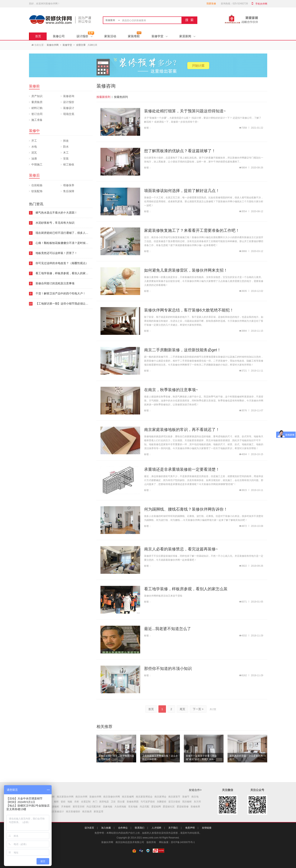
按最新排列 (103, 97)
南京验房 (87, 812)
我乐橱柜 (187, 802)
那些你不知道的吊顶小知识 (168, 668)
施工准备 (37, 120)
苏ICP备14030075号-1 (183, 842)
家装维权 (134, 36)
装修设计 (69, 108)
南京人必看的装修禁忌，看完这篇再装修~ (181, 549)
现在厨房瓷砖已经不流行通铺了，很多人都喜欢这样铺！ (70, 233)
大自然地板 (120, 807)
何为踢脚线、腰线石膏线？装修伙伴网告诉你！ (186, 509)
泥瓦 (34, 153)
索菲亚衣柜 (79, 807)
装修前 (34, 86)
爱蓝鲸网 (156, 807)
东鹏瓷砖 (162, 802)
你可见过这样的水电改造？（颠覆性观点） (62, 263)
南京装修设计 (57, 812)
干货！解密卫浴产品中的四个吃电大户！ (61, 293)
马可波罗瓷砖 (148, 802)
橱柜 (56, 802)
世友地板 (133, 807)
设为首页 (89, 828)
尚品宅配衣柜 (94, 807)
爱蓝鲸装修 (183, 807)
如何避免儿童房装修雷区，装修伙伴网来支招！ (186, 270)
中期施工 (37, 164)
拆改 (66, 141)
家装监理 (98, 812)
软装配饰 (37, 191)
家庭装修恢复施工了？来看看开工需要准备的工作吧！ (192, 230)
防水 (66, 147)
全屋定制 (86, 802)
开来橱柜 (66, 807)
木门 (95, 802)
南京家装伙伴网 (65, 797)
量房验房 (37, 102)
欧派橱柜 (54, 807)
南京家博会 (160, 797)
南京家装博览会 (144, 797)
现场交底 (69, 114)
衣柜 (77, 802)
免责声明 (190, 828)
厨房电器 (104, 802)
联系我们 (140, 828)
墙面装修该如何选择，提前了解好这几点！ (182, 191)
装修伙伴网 (53, 45)
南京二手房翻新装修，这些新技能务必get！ (183, 350)
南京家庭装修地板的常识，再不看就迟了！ (182, 430)
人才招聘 (156, 828)
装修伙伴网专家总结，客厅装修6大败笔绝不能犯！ (189, 310)
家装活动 (110, 36)
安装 (66, 159)
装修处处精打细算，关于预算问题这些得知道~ (185, 111)
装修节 (186, 797)
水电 (34, 147)
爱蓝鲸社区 (169, 807)
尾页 (182, 709)
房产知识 (37, 96)
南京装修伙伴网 (112, 797)
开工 (34, 141)
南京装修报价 (73, 812)
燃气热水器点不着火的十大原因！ (56, 213)
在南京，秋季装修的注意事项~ (171, 390)
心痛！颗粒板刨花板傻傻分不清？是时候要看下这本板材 (70, 243)
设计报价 (84, 36)
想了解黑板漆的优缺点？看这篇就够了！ (180, 151)
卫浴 (113, 802)
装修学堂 (160, 36)
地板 (70, 802)
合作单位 (123, 828)
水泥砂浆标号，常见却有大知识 (55, 223)
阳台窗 (121, 802)
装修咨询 (69, 96)
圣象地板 (108, 807)
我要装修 (211, 4)
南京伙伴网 (81, 797)
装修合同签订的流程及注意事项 (55, 283)
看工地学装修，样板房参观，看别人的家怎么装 (65, 273)
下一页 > (198, 709)
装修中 (34, 131)
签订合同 (37, 114)
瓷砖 (63, 802)
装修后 (34, 175)
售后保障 (69, 191)
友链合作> (195, 790)
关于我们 (173, 828)
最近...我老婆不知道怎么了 (168, 629)
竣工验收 (69, 164)
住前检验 (37, 185)
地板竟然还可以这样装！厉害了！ (56, 253)
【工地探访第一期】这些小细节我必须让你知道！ (66, 304)
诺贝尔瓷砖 (174, 802)
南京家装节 (174, 797)
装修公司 (59, 36)
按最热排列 (121, 97)
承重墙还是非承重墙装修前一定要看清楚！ (182, 469)
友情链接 (207, 828)
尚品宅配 (145, 807)
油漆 (34, 159)
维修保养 (69, 185)
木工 (66, 153)
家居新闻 (187, 36)
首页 (38, 36)
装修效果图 (133, 802)
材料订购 (37, 108)
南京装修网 (128, 797)
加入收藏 (106, 828)
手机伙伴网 (261, 4)
